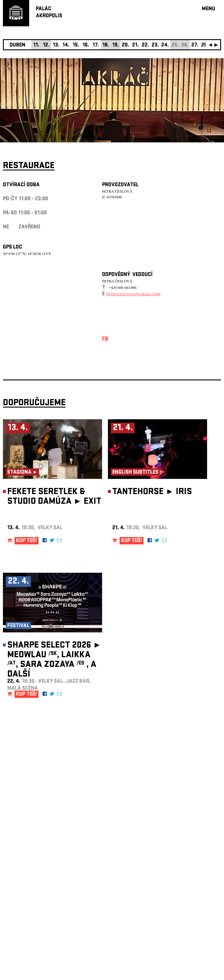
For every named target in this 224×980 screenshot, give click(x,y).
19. (116, 45)
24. (165, 45)
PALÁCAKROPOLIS (49, 13)
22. (145, 45)
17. (96, 45)
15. (76, 45)
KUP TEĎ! (27, 541)
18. (106, 45)
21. (135, 45)
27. (195, 45)
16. (86, 45)
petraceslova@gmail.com (133, 294)
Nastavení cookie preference (26, 901)
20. (126, 45)
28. (205, 45)
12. (46, 45)
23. (155, 45)
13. (56, 45)
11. (36, 45)
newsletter (183, 833)
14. (66, 45)
